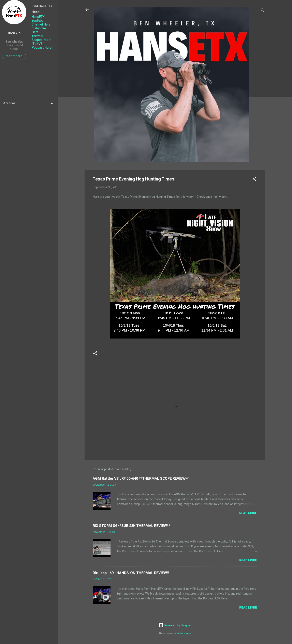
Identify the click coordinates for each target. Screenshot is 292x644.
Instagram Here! (39, 30)
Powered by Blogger (175, 625)
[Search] (263, 11)
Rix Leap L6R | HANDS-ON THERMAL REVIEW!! (131, 573)
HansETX (14, 33)
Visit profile (14, 56)
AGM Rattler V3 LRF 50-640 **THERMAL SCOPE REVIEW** (141, 478)
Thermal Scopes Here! (41, 38)
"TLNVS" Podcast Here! (42, 46)
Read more (248, 513)
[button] (254, 180)
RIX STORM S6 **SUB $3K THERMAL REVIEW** (131, 526)
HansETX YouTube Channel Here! (42, 21)
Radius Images (184, 633)
